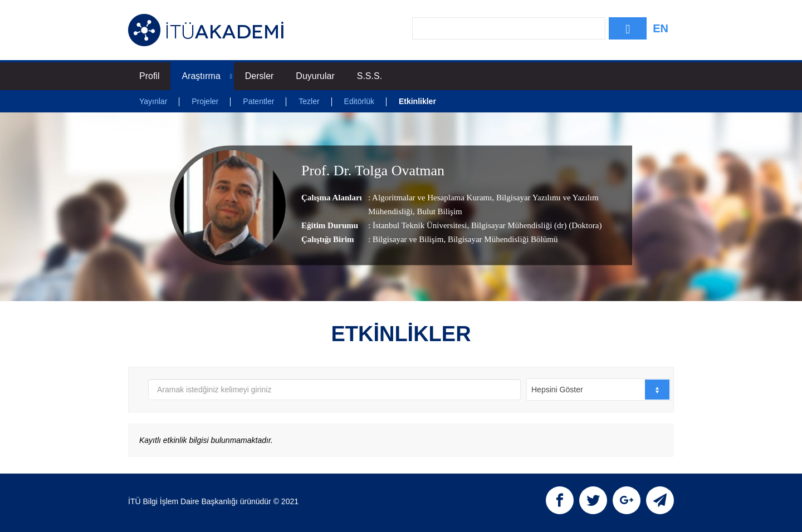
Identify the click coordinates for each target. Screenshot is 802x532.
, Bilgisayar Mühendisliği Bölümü (500, 239)
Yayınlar (153, 101)
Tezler (309, 101)
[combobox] (598, 390)
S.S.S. (370, 76)
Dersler (260, 76)
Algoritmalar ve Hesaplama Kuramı (432, 198)
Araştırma (207, 76)
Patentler (258, 101)
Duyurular (315, 76)
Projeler (205, 101)
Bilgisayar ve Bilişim (408, 239)
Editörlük (359, 101)
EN (661, 28)
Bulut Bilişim (439, 211)
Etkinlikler (417, 101)
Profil (149, 76)
